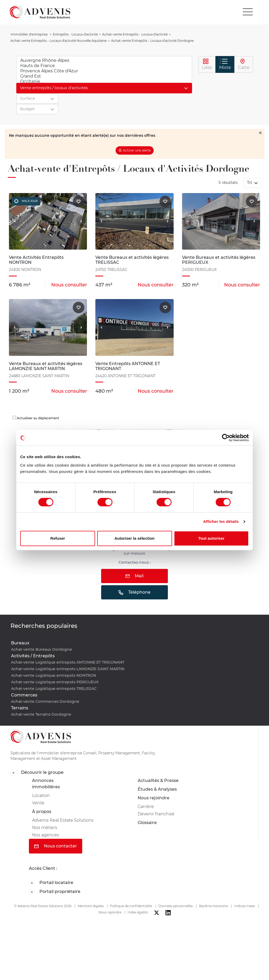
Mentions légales (91, 906)
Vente (38, 803)
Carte (244, 64)
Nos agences (46, 835)
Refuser (58, 538)
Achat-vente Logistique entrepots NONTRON (54, 675)
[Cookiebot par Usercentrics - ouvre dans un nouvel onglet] (226, 438)
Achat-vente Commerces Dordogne (45, 701)
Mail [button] (135, 576)
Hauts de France (104, 66)
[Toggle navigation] (248, 12)
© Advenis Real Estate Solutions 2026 (43, 906)
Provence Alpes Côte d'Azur (104, 71)
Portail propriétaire (55, 892)
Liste (207, 64)
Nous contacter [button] (56, 846)
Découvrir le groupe (37, 773)
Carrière (146, 807)
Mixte (225, 64)
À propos (42, 812)
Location (41, 795)
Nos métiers (45, 828)
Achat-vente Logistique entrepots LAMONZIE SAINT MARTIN (68, 669)
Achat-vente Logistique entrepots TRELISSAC (54, 689)
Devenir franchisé (156, 814)
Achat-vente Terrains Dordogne (41, 714)
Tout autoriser (211, 538)
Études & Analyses (157, 789)
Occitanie (104, 82)
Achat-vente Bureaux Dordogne (42, 649)
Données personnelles (176, 906)
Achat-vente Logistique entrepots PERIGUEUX (55, 682)
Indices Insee (245, 906)
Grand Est (104, 76)
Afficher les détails (221, 521)
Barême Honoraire (214, 906)
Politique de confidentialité (131, 906)
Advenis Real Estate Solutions (63, 820)
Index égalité (138, 912)
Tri (250, 183)
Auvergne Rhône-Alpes (104, 60)
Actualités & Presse (158, 781)
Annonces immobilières (46, 784)
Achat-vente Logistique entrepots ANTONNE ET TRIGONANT (68, 662)
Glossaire (147, 823)
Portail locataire (51, 883)
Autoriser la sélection (135, 538)
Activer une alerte (137, 150)
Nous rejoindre (154, 798)
